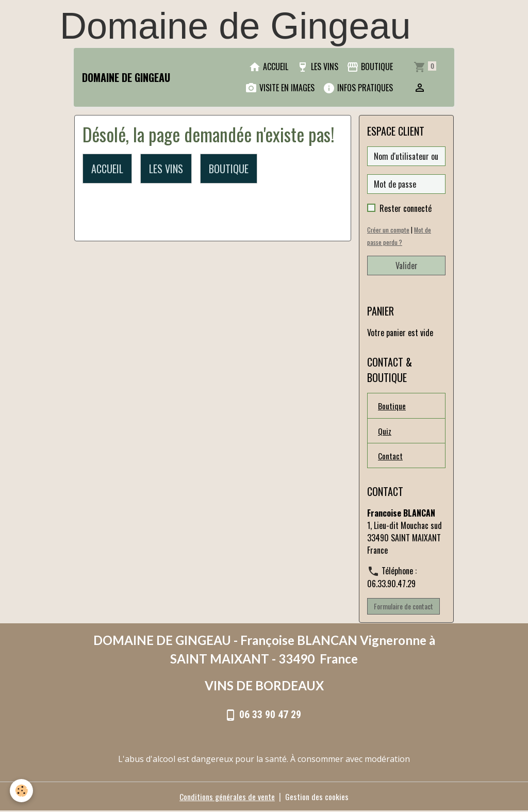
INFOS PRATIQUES (358, 88)
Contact (390, 456)
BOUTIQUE (370, 67)
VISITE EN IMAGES (280, 88)
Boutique (392, 406)
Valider (407, 266)
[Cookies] (22, 791)
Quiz (385, 431)
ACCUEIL (268, 67)
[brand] (126, 77)
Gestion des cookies (317, 798)
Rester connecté (406, 208)
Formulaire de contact (403, 607)
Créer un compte (388, 230)
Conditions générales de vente (227, 798)
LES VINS (317, 67)
